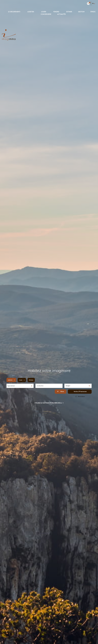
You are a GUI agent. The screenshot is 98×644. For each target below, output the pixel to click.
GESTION (81, 12)
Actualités (61, 14)
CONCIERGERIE (46, 14)
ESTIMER (69, 12)
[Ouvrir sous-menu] (22, 12)
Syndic (93, 12)
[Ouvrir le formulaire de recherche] (61, 392)
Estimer (32, 380)
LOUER (44, 12)
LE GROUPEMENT (14, 12)
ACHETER (31, 12)
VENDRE (56, 12)
